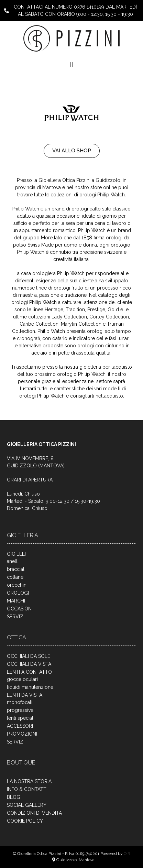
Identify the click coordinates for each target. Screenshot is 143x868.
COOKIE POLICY (25, 821)
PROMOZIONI (22, 734)
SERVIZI (16, 617)
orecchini (17, 585)
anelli (13, 561)
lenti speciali (21, 718)
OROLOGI (18, 593)
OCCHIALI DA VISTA (29, 664)
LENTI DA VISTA (25, 695)
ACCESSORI (20, 726)
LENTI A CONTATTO (29, 672)
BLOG (14, 797)
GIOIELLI (16, 554)
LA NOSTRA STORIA (29, 781)
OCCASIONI (20, 609)
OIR (127, 854)
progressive (20, 710)
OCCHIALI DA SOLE (29, 656)
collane (15, 577)
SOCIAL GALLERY (27, 805)
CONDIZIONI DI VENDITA (34, 813)
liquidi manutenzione (30, 687)
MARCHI (16, 601)
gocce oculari (22, 679)
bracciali (16, 569)
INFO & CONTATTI (27, 789)
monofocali (20, 702)
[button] (71, 64)
